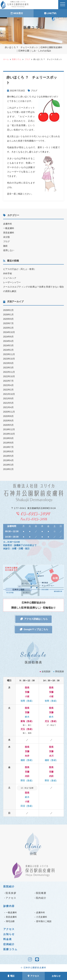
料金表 (8, 939)
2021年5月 (8, 403)
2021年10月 (9, 394)
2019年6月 (8, 451)
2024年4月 (8, 341)
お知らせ (56, 976)
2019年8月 (8, 443)
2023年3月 (8, 368)
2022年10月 (9, 376)
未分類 (6, 237)
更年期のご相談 (44, 921)
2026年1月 (8, 315)
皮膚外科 (8, 224)
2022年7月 (8, 381)
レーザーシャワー (12, 282)
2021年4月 (8, 407)
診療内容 (9, 906)
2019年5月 (8, 456)
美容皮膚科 (9, 233)
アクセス (33, 976)
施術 (5, 246)
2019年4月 (8, 460)
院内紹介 (41, 898)
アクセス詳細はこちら (34, 619)
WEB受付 (17, 13)
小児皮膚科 (42, 917)
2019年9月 (8, 438)
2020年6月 (8, 421)
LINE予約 (50, 13)
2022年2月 (8, 390)
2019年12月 (9, 429)
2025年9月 (8, 319)
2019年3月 (8, 465)
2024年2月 (8, 350)
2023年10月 (9, 359)
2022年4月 (8, 385)
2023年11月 (9, 354)
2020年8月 (8, 416)
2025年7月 (8, 323)
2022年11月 (9, 372)
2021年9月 (8, 398)
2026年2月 (8, 310)
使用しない (9, 250)
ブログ (34, 91)
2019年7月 (8, 447)
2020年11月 (9, 412)
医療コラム (10, 949)
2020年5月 (8, 425)
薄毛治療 (10, 921)
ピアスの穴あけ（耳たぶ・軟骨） (20, 269)
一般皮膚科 (9, 228)
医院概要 (41, 893)
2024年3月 (8, 345)
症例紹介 (9, 944)
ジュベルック (10, 278)
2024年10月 (9, 332)
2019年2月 (8, 469)
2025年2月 (8, 328)
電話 (11, 976)
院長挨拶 (11, 893)
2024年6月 (8, 337)
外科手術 (8, 273)
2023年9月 (8, 363)
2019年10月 (9, 434)
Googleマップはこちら (34, 629)
